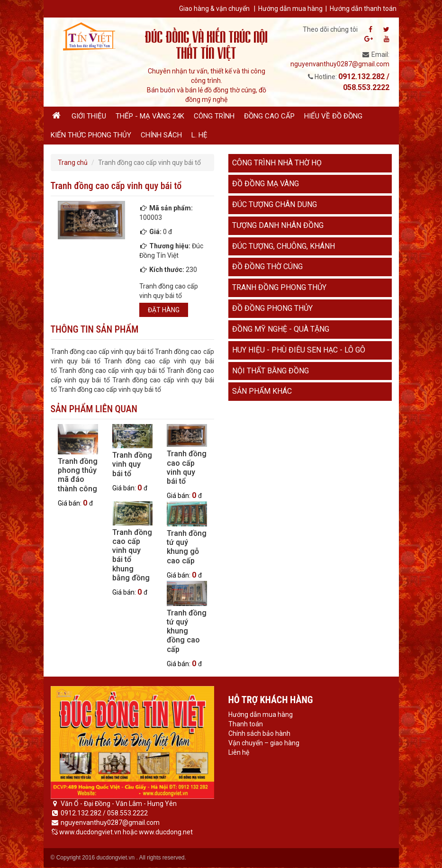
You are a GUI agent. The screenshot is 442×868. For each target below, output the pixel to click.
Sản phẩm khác (262, 391)
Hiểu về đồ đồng (333, 116)
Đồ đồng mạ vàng (266, 184)
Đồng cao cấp (269, 116)
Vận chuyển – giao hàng (264, 743)
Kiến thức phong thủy (91, 135)
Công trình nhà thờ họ (277, 163)
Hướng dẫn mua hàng (290, 9)
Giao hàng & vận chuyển (214, 9)
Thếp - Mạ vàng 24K (150, 116)
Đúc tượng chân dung (275, 204)
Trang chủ (73, 163)
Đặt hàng (164, 310)
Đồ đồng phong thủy (272, 308)
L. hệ (199, 135)
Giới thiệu (89, 116)
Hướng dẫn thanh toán (363, 9)
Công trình (214, 116)
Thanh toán (246, 724)
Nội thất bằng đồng (271, 371)
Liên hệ (239, 752)
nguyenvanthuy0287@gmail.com (340, 64)
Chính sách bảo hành (259, 733)
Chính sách (161, 135)
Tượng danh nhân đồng (278, 225)
